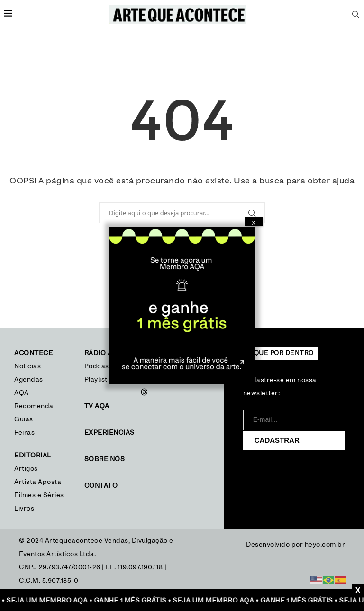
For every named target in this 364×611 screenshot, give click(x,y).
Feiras (24, 433)
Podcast (98, 366)
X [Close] (254, 223)
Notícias (29, 366)
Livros (24, 509)
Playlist (96, 380)
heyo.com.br (325, 545)
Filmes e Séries (39, 495)
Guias (24, 419)
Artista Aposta (38, 482)
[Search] (355, 14)
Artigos (26, 469)
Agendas (29, 380)
